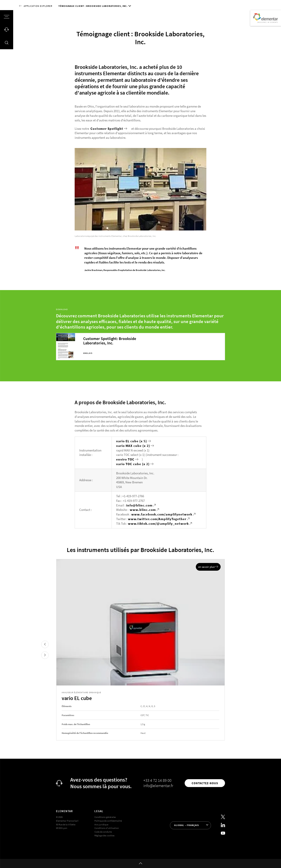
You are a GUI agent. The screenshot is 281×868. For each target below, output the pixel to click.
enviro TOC (125, 459)
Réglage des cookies (104, 835)
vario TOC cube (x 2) (133, 464)
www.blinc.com (143, 510)
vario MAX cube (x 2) (133, 446)
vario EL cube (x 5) (131, 441)
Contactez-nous (205, 783)
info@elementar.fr (158, 786)
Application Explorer (38, 6)
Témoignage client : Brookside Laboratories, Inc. (93, 6)
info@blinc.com (139, 505)
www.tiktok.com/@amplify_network (158, 524)
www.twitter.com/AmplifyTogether (157, 519)
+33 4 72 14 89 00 (157, 780)
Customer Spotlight (107, 129)
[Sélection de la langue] (190, 825)
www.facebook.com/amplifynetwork (162, 514)
